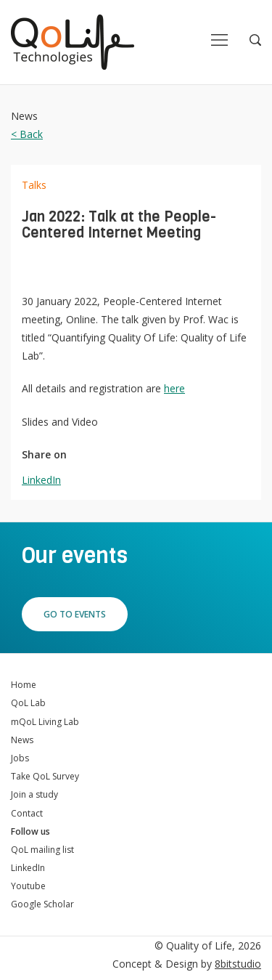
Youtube (28, 886)
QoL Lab (28, 703)
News (22, 740)
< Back (27, 134)
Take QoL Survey (45, 776)
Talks (34, 185)
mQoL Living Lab (45, 722)
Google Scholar (42, 904)
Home (24, 685)
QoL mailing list (42, 850)
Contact (27, 813)
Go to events (75, 614)
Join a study (34, 794)
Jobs (20, 758)
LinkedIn (41, 480)
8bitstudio (238, 964)
